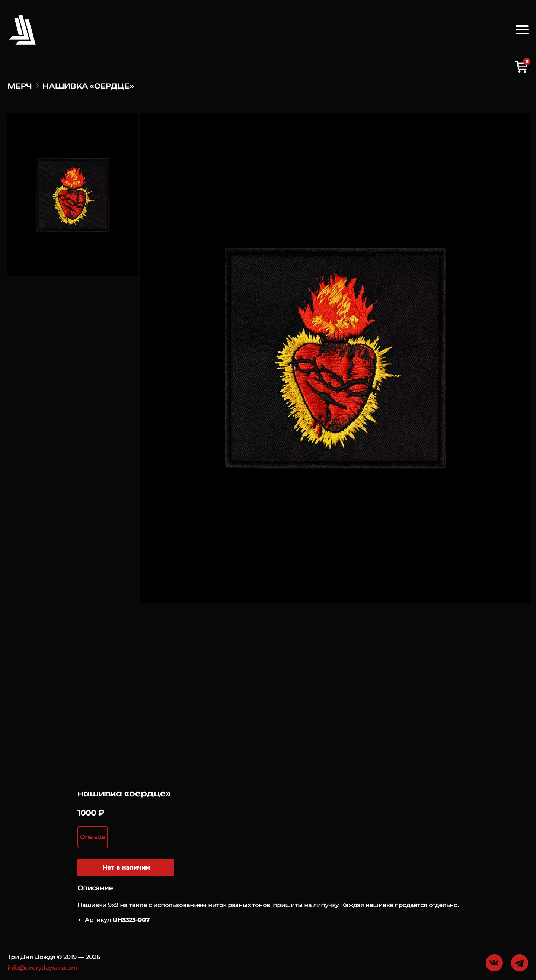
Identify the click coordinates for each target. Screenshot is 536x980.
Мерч (20, 86)
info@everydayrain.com (42, 968)
